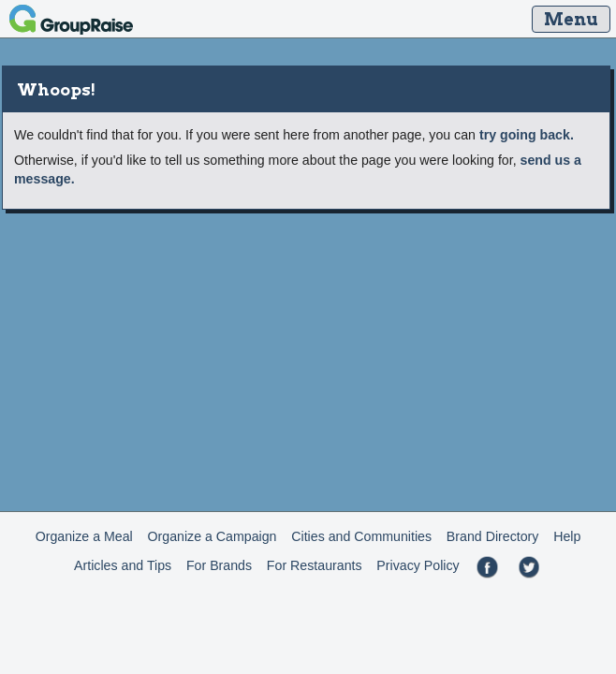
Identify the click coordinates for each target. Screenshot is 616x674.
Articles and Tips (123, 565)
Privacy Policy (418, 565)
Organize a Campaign (213, 536)
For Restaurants (315, 565)
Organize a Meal (84, 536)
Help (567, 536)
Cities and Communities (361, 536)
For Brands (219, 565)
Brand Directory (493, 536)
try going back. (527, 135)
